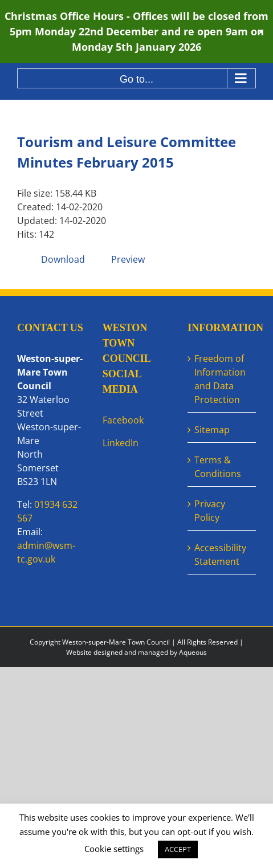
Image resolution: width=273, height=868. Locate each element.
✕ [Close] (261, 32)
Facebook (123, 420)
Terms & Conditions (218, 467)
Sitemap (212, 430)
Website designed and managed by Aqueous (136, 652)
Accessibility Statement (220, 555)
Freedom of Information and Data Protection (220, 379)
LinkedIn (121, 443)
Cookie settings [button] (114, 849)
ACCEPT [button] (178, 849)
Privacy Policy (210, 511)
